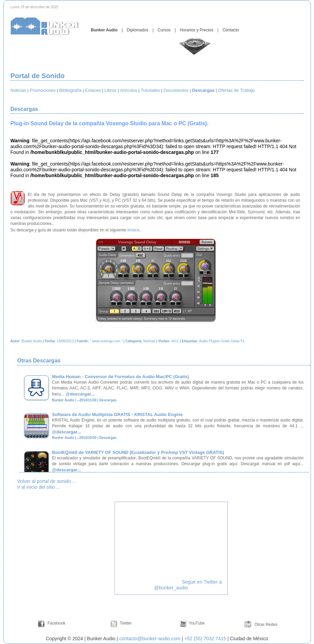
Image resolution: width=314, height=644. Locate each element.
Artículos (129, 90)
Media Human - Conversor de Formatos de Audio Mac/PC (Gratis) (121, 377)
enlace (133, 230)
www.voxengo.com (106, 341)
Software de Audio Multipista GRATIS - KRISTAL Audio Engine (117, 414)
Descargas (25, 109)
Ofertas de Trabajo (237, 90)
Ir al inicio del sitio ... (39, 487)
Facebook (56, 623)
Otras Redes (266, 625)
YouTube (197, 623)
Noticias (18, 90)
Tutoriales (151, 90)
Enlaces (93, 90)
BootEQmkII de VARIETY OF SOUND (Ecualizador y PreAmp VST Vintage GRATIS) (138, 452)
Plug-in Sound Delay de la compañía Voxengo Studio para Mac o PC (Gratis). (110, 123)
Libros (110, 90)
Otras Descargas (40, 361)
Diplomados (138, 30)
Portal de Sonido (38, 76)
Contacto (231, 30)
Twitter (126, 623)
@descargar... (80, 394)
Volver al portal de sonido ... (47, 481)
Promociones (43, 90)
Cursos (164, 30)
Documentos (176, 90)
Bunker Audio (104, 30)
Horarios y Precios (197, 30)
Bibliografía (70, 90)
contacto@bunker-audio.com (150, 639)
